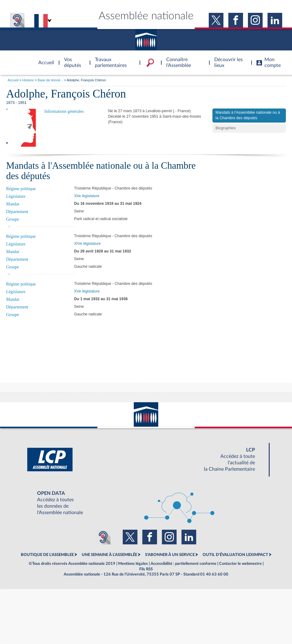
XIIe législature (87, 196)
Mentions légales (133, 564)
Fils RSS (146, 569)
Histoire (28, 80)
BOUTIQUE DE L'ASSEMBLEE (47, 555)
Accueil (13, 80)
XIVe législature (87, 244)
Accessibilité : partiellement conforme (183, 564)
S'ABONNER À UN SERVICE (170, 555)
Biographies (226, 128)
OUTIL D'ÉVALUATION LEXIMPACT (235, 555)
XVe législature (87, 291)
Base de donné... (50, 80)
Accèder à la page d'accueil (44, 59)
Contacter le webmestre (240, 564)
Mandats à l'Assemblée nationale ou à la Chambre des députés (248, 115)
